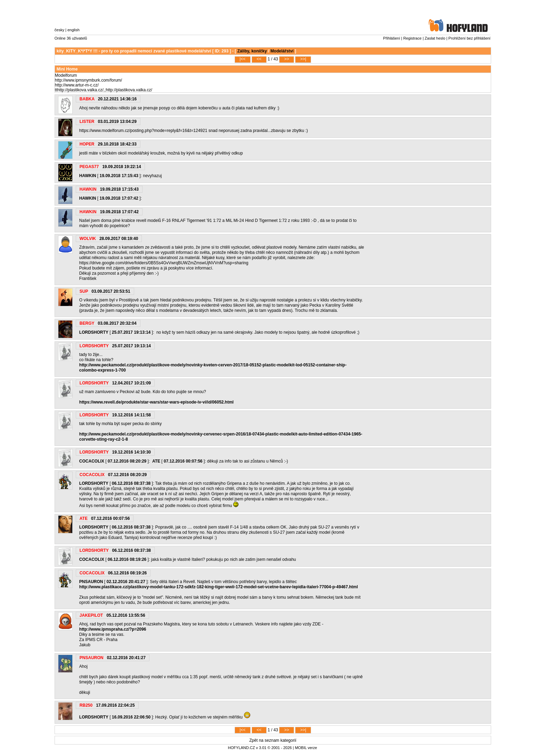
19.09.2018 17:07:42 (119, 198)
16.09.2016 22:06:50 (131, 717)
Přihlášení (392, 38)
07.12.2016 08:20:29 (127, 461)
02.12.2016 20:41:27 (126, 582)
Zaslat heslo (435, 38)
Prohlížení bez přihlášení (469, 38)
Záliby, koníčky (252, 51)
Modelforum (66, 75)
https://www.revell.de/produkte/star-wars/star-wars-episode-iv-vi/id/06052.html (156, 402)
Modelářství (282, 51)
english (74, 30)
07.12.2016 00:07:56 (183, 461)
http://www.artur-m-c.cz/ (77, 85)
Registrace (412, 38)
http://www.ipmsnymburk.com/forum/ (88, 80)
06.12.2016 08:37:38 (131, 483)
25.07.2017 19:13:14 (131, 332)
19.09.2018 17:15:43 (119, 176)
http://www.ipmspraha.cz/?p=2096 (113, 629)
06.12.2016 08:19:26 (127, 559)
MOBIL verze (306, 748)
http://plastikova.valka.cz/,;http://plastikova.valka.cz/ (104, 90)
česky (59, 30)
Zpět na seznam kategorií (273, 740)
